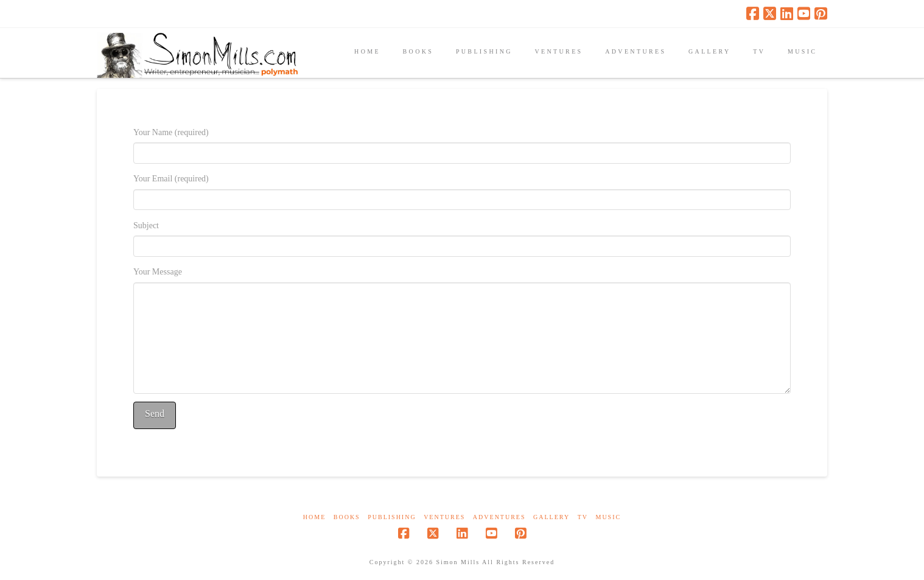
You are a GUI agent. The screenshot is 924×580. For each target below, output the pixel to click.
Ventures (444, 517)
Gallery (551, 517)
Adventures (499, 517)
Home (314, 517)
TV (583, 517)
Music (608, 517)
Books (347, 517)
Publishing (392, 517)
